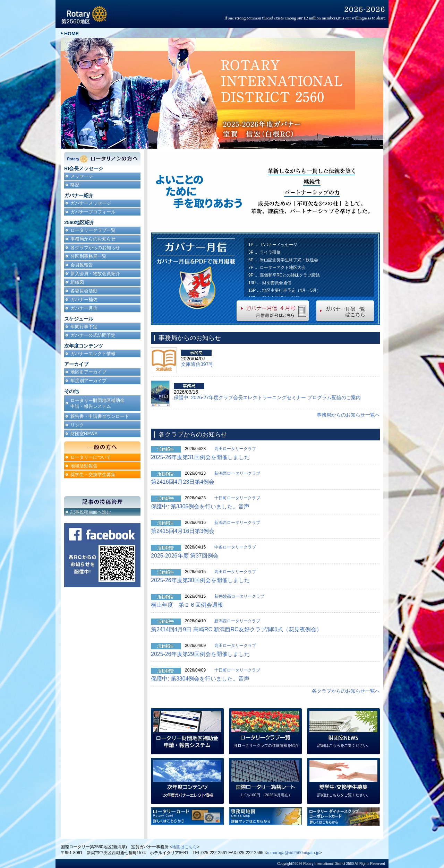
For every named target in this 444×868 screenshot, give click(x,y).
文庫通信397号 (197, 364)
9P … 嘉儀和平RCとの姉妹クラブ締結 (284, 275)
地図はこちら (185, 847)
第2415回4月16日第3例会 (183, 531)
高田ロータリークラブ (235, 449)
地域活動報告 (84, 466)
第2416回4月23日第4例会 (183, 482)
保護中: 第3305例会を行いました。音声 (200, 506)
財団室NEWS (84, 434)
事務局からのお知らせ (93, 239)
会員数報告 (82, 265)
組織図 (77, 282)
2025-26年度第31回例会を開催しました (200, 457)
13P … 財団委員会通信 (270, 283)
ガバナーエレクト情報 (93, 354)
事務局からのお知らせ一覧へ (348, 415)
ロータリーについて (91, 457)
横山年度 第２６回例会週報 (187, 605)
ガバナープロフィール (93, 212)
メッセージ (82, 176)
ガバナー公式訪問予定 (93, 335)
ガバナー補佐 (84, 300)
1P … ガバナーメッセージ (273, 245)
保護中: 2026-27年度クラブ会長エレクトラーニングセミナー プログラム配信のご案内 (267, 397)
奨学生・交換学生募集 (93, 475)
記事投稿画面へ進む (91, 512)
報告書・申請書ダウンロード (100, 416)
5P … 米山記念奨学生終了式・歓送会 (283, 260)
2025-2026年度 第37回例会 (185, 556)
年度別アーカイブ (88, 381)
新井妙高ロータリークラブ (239, 596)
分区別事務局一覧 (88, 256)
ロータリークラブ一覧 (93, 230)
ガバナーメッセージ (91, 203)
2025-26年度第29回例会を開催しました (200, 654)
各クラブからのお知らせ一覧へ (346, 691)
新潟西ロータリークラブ (237, 473)
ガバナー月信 (84, 308)
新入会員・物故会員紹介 (95, 274)
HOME (71, 34)
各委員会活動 (84, 291)
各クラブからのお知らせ (95, 248)
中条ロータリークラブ (235, 547)
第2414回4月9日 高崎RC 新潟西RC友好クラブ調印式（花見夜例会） (236, 629)
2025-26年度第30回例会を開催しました (200, 580)
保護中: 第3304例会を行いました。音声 (200, 679)
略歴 (75, 185)
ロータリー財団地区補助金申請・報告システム (97, 403)
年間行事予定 (84, 327)
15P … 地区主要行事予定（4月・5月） (285, 290)
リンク (77, 425)
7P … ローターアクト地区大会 (277, 268)
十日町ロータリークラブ (237, 498)
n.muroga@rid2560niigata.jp (293, 853)
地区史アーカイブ (88, 372)
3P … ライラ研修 (264, 252)
